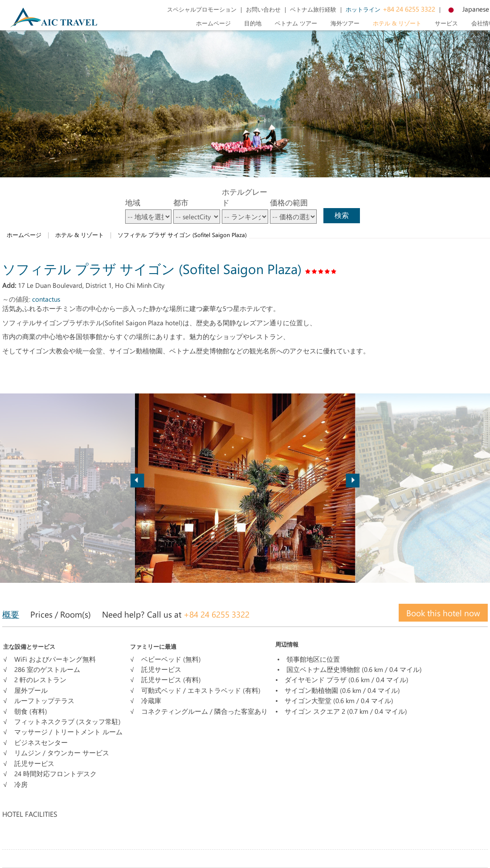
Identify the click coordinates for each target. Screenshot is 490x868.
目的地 (253, 23)
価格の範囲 (289, 202)
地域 (133, 202)
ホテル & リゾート (397, 23)
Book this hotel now (443, 613)
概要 (11, 614)
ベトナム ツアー (296, 23)
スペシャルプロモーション (202, 9)
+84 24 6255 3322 (390, 9)
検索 (342, 215)
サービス (446, 23)
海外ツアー (345, 23)
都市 (181, 202)
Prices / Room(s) (61, 614)
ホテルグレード (245, 197)
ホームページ (213, 23)
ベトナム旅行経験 (313, 9)
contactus (46, 299)
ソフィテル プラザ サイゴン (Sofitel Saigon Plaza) (182, 235)
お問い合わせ (263, 9)
